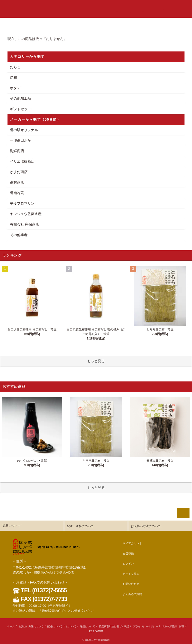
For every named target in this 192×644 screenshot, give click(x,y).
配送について (55, 626)
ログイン (145, 9)
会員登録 (132, 9)
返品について (87, 626)
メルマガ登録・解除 (173, 626)
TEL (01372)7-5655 (40, 590)
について (71, 626)
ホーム (11, 626)
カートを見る (131, 574)
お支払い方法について (31, 626)
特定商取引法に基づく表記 (114, 626)
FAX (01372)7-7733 (40, 599)
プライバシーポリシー (145, 626)
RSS (92, 631)
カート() (160, 9)
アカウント (117, 9)
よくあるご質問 (132, 594)
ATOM (99, 631)
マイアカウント (132, 543)
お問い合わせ (131, 584)
